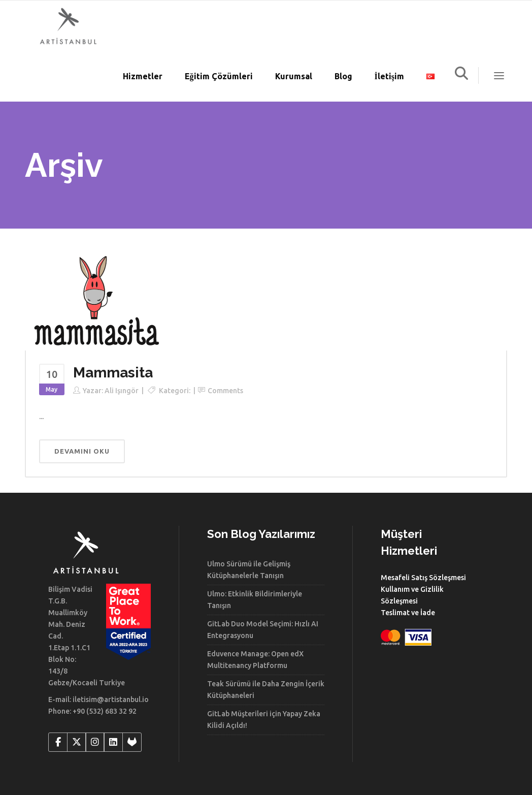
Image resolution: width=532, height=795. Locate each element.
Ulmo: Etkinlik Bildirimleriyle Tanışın (255, 600)
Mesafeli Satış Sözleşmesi (423, 578)
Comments (225, 391)
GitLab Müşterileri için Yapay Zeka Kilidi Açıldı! (264, 720)
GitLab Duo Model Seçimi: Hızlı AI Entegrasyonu (263, 630)
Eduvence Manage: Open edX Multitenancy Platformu (255, 660)
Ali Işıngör (122, 391)
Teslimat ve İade (408, 613)
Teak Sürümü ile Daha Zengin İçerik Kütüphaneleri (266, 690)
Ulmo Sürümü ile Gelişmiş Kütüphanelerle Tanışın (249, 570)
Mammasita (113, 373)
